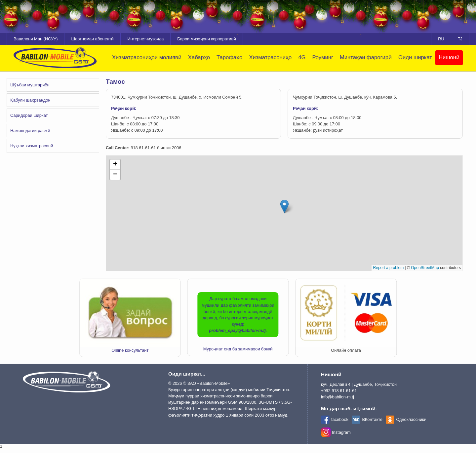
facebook (340, 419)
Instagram (341, 432)
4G (302, 57)
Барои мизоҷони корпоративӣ (207, 39)
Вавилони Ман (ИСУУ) (36, 39)
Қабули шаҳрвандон (30, 100)
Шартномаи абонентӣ (92, 39)
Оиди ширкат (415, 57)
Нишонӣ (449, 57)
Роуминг (323, 57)
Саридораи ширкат (29, 115)
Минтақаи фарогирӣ (366, 57)
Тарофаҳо (229, 57)
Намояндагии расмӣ (30, 131)
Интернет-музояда (145, 39)
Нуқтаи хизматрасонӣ (32, 146)
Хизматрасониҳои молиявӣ (147, 57)
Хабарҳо (199, 57)
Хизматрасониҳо (270, 57)
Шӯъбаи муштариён (30, 85)
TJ (460, 39)
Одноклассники (411, 419)
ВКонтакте (372, 419)
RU (441, 39)
